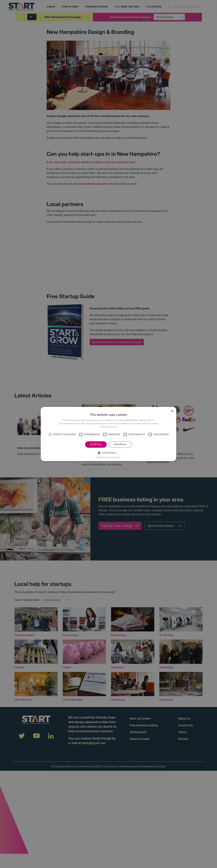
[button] (50, 435)
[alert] (108, 434)
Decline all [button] (120, 444)
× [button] (172, 411)
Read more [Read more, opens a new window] (112, 427)
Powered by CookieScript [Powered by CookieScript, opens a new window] (109, 457)
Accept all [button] (96, 444)
